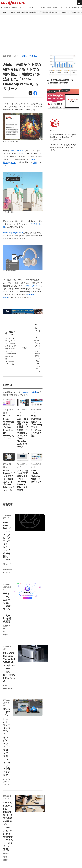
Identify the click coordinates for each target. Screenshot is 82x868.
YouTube (30, 7)
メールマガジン (65, 7)
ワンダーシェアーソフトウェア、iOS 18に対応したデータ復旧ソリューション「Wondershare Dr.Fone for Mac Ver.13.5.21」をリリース (11, 348)
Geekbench (75, 7)
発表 (35, 162)
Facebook (7, 7)
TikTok (37, 7)
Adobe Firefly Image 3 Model (13, 233)
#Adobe (25, 56)
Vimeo (55, 7)
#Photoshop (33, 56)
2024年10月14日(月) (11, 56)
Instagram (22, 7)
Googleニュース (46, 7)
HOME (5, 12)
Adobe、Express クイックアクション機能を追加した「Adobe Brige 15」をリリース (37, 348)
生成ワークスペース (33, 286)
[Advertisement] (41, 31)
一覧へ (25, 348)
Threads (15, 7)
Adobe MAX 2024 (17, 151)
